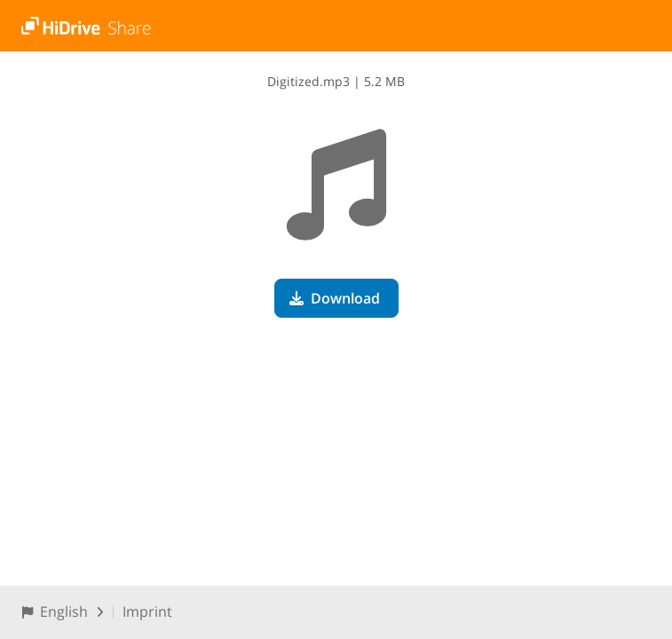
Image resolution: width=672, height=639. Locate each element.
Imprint (147, 611)
